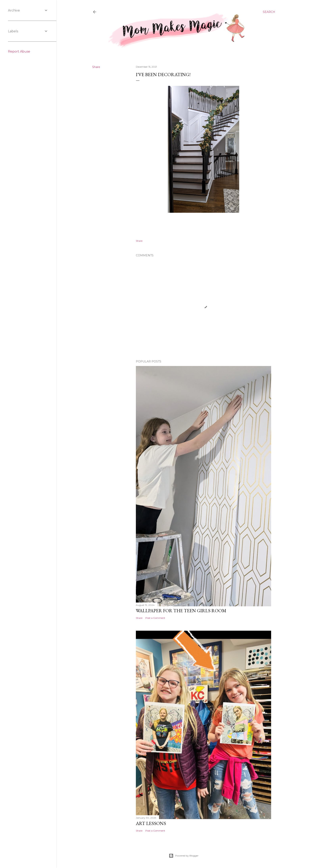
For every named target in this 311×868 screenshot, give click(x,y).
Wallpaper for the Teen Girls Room (181, 611)
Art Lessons (151, 823)
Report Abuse (19, 51)
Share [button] (96, 67)
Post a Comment (155, 618)
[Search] (269, 12)
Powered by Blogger (184, 856)
